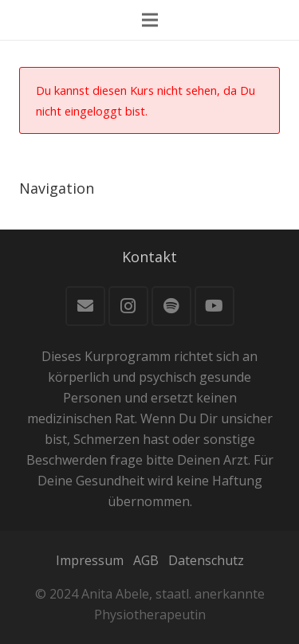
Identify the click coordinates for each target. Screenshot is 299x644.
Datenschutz (206, 560)
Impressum (90, 560)
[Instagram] (128, 306)
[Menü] (150, 20)
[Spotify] (171, 306)
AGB (146, 560)
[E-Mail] (85, 306)
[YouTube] (214, 306)
